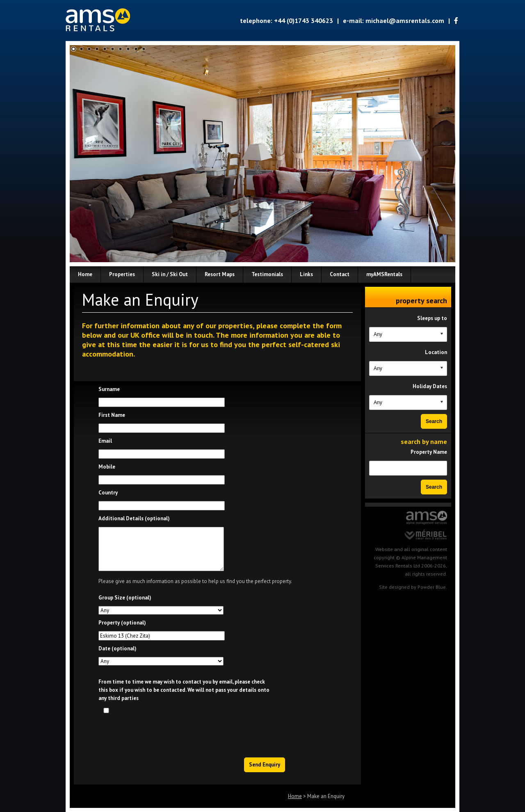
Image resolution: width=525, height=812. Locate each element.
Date (118, 648)
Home (295, 796)
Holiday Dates (430, 386)
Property (122, 623)
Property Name (429, 452)
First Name (112, 415)
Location (436, 352)
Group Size (125, 598)
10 (144, 49)
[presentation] (224, 733)
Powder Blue (432, 587)
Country (108, 493)
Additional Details (134, 518)
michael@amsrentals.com (405, 21)
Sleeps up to (432, 318)
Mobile (107, 467)
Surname (109, 389)
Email (105, 441)
